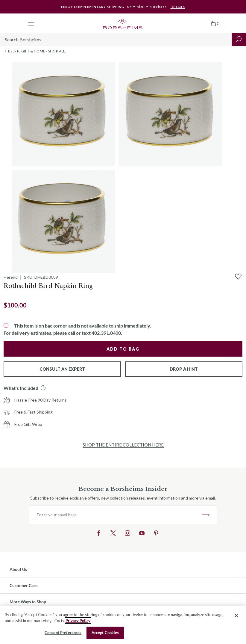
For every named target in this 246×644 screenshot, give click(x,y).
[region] (123, 625)
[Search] (116, 40)
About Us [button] (18, 569)
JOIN (206, 515)
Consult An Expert (62, 369)
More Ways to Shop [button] (28, 602)
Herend (11, 277)
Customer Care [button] (23, 585)
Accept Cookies (105, 633)
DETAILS (178, 7)
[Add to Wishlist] (238, 277)
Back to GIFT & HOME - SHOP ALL (34, 51)
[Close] (236, 616)
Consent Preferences (63, 633)
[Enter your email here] (116, 515)
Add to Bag (123, 349)
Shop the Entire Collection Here (123, 445)
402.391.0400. (107, 333)
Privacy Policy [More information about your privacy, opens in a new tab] (78, 621)
